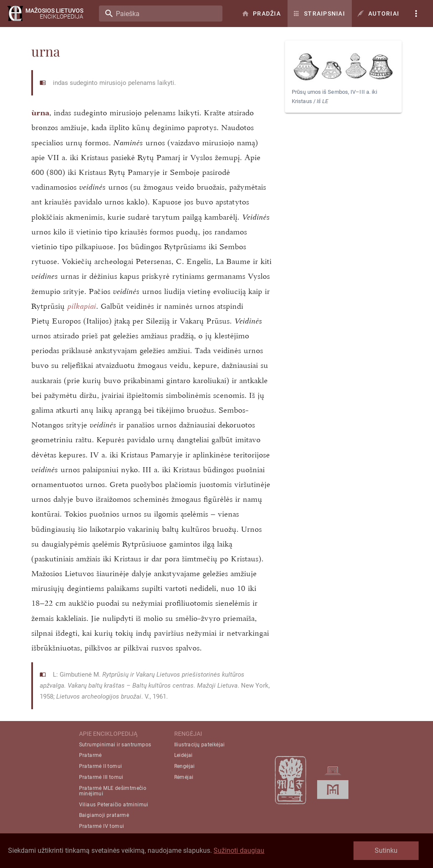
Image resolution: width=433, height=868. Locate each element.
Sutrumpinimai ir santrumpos (115, 745)
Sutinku (386, 850)
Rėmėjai (184, 777)
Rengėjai (185, 766)
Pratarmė (90, 755)
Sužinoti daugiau (239, 850)
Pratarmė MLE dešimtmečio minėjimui (113, 791)
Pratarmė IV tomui (102, 826)
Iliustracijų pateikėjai (200, 745)
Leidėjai (184, 755)
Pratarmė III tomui (101, 777)
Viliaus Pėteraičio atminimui (114, 805)
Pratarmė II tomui (101, 766)
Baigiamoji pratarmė (104, 815)
